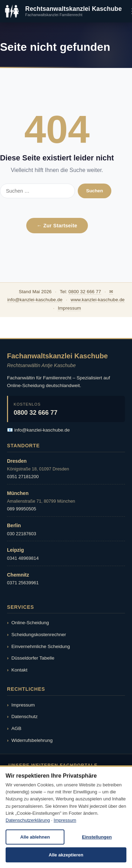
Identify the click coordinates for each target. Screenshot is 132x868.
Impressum (69, 308)
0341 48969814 (23, 558)
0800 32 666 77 (85, 292)
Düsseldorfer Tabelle (33, 658)
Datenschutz (25, 717)
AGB (17, 728)
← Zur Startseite (57, 226)
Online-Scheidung (30, 623)
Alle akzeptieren (66, 855)
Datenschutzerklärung (28, 820)
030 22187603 (22, 534)
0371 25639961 (23, 583)
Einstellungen (97, 837)
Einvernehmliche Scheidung (41, 646)
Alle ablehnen (35, 837)
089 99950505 (22, 509)
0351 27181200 (23, 477)
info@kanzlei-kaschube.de (42, 430)
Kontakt (20, 670)
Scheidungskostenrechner (39, 635)
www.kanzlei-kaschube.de (98, 300)
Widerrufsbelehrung (32, 740)
